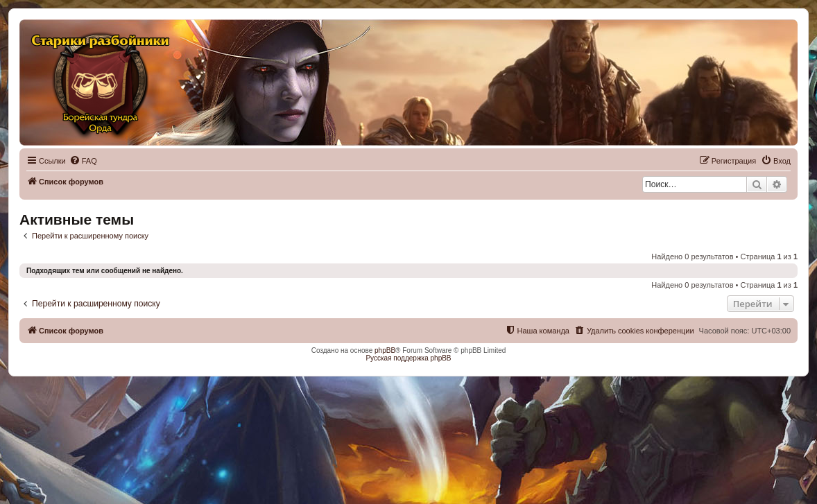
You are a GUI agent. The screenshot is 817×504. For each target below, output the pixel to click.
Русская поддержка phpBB (408, 358)
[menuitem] (83, 161)
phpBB (385, 350)
